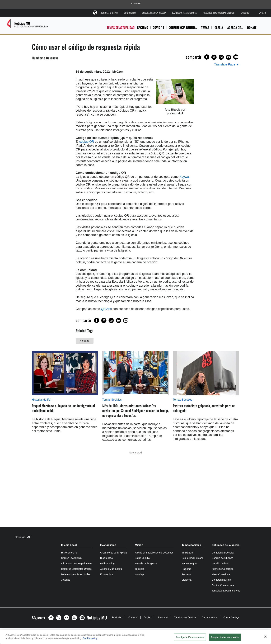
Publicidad (117, 617)
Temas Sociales (112, 400)
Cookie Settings (231, 617)
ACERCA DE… (235, 28)
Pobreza (186, 574)
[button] (52, 618)
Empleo (147, 617)
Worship (139, 574)
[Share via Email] (236, 57)
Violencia (187, 580)
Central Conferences (223, 585)
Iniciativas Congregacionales (77, 563)
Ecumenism (107, 574)
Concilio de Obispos (223, 558)
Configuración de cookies (190, 637)
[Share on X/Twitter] (214, 57)
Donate (252, 28)
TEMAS (205, 28)
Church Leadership (71, 558)
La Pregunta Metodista (185, 13)
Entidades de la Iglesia (226, 545)
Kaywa (184, 177)
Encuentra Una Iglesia (154, 13)
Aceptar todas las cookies (225, 637)
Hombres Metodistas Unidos (76, 569)
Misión (139, 545)
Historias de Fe (41, 400)
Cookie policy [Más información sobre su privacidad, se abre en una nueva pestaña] (90, 638)
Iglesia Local (69, 545)
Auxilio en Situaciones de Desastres (154, 553)
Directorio (130, 13)
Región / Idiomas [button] (109, 12)
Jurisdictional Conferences (226, 591)
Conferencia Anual (222, 580)
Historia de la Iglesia (146, 563)
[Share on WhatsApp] (221, 57)
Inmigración (188, 553)
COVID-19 (158, 27)
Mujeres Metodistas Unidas (76, 574)
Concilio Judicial (220, 563)
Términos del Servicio (185, 617)
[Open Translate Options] (227, 65)
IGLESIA (218, 28)
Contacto (133, 617)
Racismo (142, 27)
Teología (139, 569)
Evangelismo (108, 545)
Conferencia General (183, 27)
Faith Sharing (107, 563)
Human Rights (189, 563)
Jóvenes (66, 580)
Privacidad (163, 617)
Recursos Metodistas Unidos (219, 13)
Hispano (85, 341)
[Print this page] (228, 57)
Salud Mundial (142, 558)
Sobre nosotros (210, 617)
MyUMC (262, 13)
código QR (87, 142)
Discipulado (106, 558)
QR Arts (106, 309)
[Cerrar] (265, 637)
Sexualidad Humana (193, 558)
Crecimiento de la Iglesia (113, 553)
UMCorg (245, 13)
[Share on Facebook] (207, 57)
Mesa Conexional (221, 574)
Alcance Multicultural (111, 569)
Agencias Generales (223, 569)
